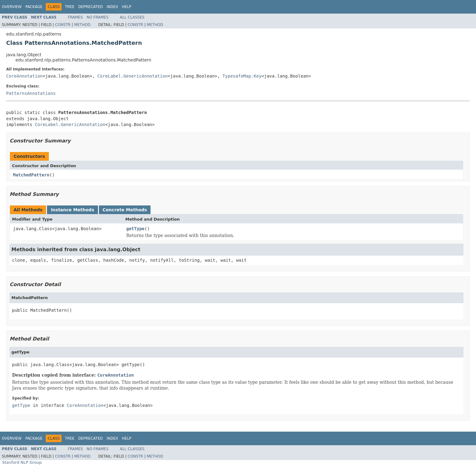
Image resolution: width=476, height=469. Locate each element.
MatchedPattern (31, 175)
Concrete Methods (125, 210)
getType (136, 229)
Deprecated (91, 7)
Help (127, 7)
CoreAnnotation (24, 76)
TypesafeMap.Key (242, 76)
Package (34, 7)
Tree (70, 7)
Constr (63, 25)
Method (82, 25)
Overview (12, 7)
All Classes (132, 17)
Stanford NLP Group (22, 462)
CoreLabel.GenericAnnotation (133, 76)
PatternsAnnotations (31, 93)
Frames (76, 17)
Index (113, 7)
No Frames (98, 17)
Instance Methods (72, 210)
